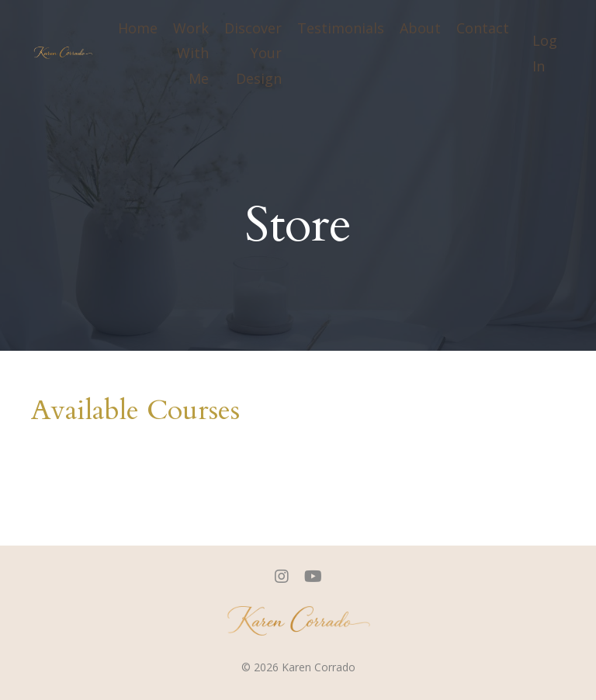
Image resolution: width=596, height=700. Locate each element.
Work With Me (191, 53)
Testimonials (341, 28)
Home (138, 28)
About (420, 28)
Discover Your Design (253, 53)
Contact (483, 28)
